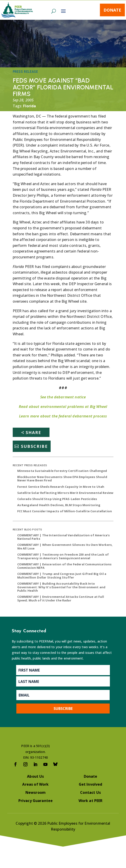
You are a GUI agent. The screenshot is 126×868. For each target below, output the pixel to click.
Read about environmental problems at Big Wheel (63, 407)
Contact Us (90, 792)
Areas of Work (35, 784)
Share (33, 432)
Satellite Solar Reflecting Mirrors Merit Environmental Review (65, 493)
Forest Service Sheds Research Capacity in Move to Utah (61, 487)
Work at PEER (91, 801)
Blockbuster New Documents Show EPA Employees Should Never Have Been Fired (62, 479)
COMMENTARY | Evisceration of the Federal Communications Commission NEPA (64, 566)
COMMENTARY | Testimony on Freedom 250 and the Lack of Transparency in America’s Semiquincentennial (63, 556)
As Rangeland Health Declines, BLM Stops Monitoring (59, 505)
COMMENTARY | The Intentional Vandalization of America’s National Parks (64, 537)
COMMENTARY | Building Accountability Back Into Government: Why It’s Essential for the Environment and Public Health (61, 587)
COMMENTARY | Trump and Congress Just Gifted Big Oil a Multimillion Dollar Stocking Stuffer (62, 576)
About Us (35, 776)
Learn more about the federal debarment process (63, 416)
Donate (112, 10)
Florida (30, 106)
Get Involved (91, 784)
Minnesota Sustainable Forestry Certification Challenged (62, 471)
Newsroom (36, 792)
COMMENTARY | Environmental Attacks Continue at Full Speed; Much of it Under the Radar (61, 598)
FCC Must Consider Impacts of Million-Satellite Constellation (65, 511)
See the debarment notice (63, 397)
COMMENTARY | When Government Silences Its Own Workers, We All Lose (65, 547)
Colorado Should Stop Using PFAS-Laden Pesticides (57, 499)
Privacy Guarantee (36, 801)
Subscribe (34, 446)
